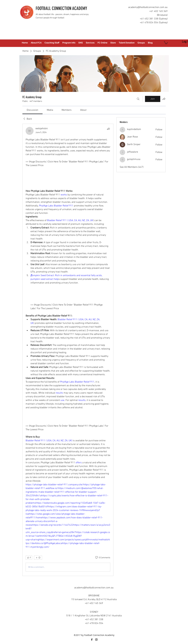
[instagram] (96, 640)
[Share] (108, 129)
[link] (32, 110)
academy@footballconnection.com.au (148, 7)
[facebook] (92, 640)
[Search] (138, 99)
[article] (68, 350)
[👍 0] (29, 558)
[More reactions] (38, 558)
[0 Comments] (103, 558)
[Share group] (164, 99)
